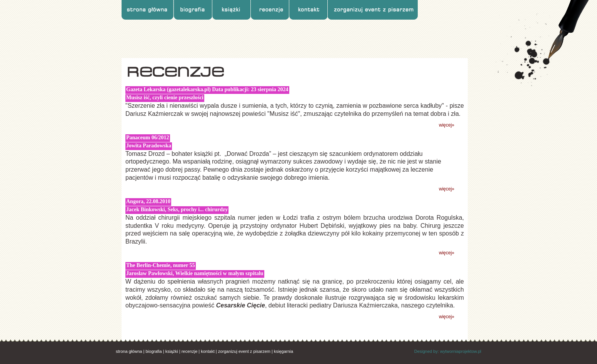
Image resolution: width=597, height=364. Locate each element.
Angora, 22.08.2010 (148, 201)
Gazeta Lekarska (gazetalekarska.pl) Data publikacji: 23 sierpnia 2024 (207, 89)
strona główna (129, 351)
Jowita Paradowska (149, 146)
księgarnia (283, 351)
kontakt (208, 351)
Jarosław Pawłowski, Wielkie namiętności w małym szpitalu (195, 273)
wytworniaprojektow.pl (461, 351)
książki (172, 351)
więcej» (447, 125)
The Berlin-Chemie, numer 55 (161, 265)
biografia (153, 351)
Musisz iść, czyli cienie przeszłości (165, 98)
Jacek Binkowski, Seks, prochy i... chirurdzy (177, 210)
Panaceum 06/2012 (148, 138)
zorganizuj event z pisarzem (244, 351)
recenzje (190, 351)
